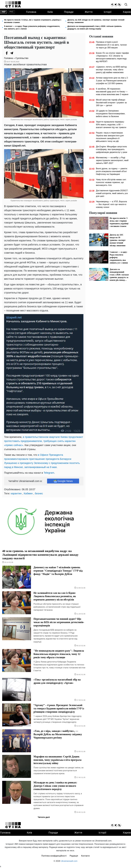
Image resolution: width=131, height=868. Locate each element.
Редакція (74, 856)
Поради (69, 12)
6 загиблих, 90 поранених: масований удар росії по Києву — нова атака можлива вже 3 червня (112, 92)
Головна (31, 12)
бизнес (39, 493)
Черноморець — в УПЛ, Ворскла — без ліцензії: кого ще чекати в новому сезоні (111, 204)
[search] (126, 5)
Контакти (85, 856)
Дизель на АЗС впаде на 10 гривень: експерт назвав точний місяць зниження (96, 21)
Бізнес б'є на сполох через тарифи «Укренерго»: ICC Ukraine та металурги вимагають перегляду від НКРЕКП (112, 57)
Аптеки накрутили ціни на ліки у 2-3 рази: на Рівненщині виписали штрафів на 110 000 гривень (112, 81)
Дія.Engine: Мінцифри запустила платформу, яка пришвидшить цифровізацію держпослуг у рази (112, 149)
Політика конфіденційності (54, 856)
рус (12, 12)
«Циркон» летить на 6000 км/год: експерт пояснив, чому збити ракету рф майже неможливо (111, 70)
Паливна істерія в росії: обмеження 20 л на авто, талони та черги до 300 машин (111, 45)
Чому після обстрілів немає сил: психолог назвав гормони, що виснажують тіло (111, 182)
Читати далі (44, 817)
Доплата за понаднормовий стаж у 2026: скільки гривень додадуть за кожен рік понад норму (95, 27)
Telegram (49, 473)
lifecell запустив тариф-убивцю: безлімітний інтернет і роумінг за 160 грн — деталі (111, 103)
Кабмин (28, 493)
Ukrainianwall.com (69, 861)
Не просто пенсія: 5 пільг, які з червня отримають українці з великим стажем (33, 21)
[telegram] (112, 4)
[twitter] (116, 4)
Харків (127, 12)
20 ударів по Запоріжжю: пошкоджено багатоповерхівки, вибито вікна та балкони (111, 114)
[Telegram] (12, 53)
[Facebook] (7, 53)
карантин (16, 493)
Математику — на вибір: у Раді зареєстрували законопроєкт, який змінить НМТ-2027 (112, 160)
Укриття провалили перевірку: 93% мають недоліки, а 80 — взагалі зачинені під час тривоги (111, 125)
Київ (50, 12)
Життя (89, 12)
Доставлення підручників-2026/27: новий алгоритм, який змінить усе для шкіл (112, 193)
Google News (63, 481)
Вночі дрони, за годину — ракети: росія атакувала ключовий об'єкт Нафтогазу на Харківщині (112, 171)
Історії (108, 12)
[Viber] (17, 53)
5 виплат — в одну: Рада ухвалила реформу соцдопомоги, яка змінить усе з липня (32, 27)
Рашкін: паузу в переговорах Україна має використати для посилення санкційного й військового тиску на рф (110, 137)
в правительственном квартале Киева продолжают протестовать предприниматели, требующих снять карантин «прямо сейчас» (44, 441)
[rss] (119, 4)
